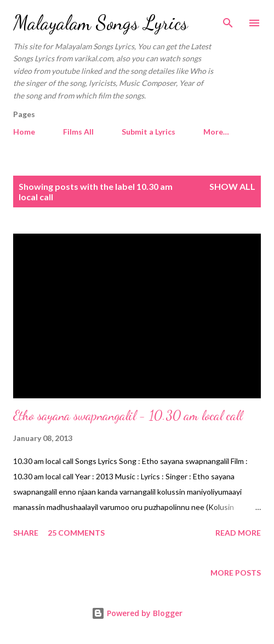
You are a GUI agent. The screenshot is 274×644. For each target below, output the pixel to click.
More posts (236, 573)
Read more (238, 533)
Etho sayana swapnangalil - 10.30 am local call (128, 416)
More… (216, 132)
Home (24, 132)
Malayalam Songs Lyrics (101, 23)
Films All (78, 132)
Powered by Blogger (137, 613)
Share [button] (26, 533)
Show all (232, 186)
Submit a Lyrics (149, 132)
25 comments (76, 533)
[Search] (228, 20)
